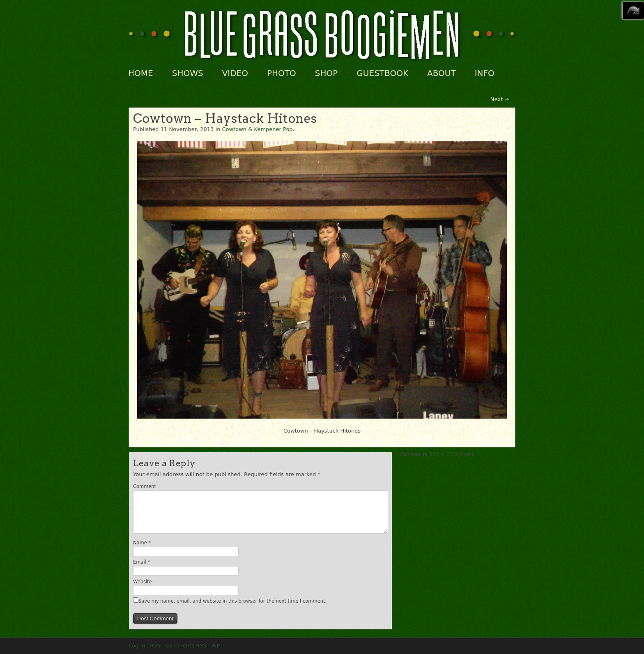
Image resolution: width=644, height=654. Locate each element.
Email (141, 562)
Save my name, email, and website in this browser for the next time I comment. (232, 601)
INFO (485, 73)
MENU (633, 11)
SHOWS (188, 73)
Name (142, 543)
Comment (145, 486)
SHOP (327, 73)
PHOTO (282, 73)
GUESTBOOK (382, 73)
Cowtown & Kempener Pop (258, 129)
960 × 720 (443, 454)
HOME (141, 73)
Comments (186, 646)
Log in (137, 646)
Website (143, 582)
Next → (500, 99)
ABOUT (442, 73)
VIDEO (235, 73)
